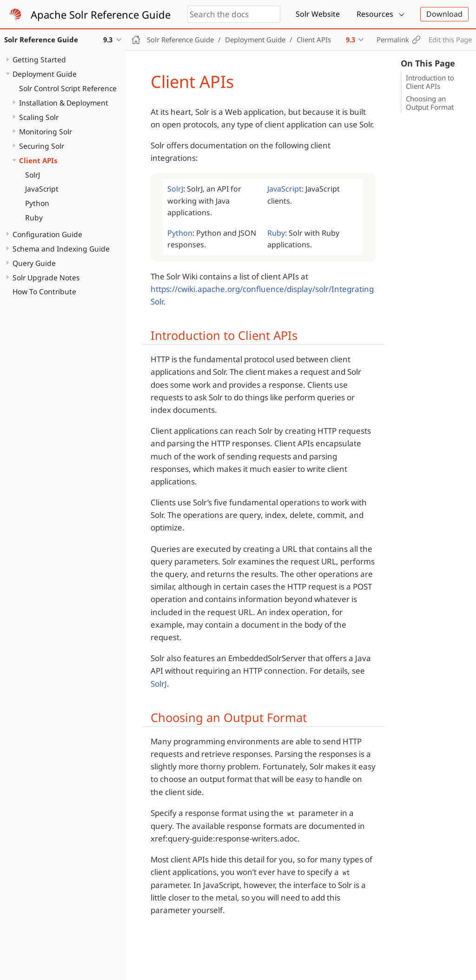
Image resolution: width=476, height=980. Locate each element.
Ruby (34, 218)
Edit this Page (450, 40)
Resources (375, 14)
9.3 (350, 40)
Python (37, 203)
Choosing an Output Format (430, 103)
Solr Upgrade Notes (46, 278)
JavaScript (42, 189)
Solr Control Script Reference (68, 88)
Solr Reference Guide (180, 40)
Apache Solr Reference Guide (101, 14)
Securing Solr (42, 146)
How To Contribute (44, 291)
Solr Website (318, 14)
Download (444, 14)
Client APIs (38, 160)
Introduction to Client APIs (430, 82)
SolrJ (33, 175)
